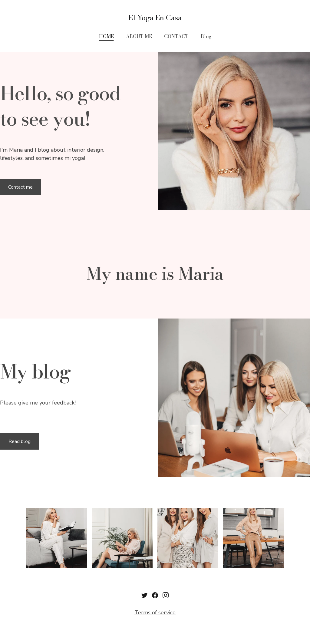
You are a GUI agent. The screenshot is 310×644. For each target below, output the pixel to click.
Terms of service (155, 613)
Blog (206, 36)
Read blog (20, 441)
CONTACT (176, 36)
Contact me (20, 187)
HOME (106, 36)
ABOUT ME (139, 36)
